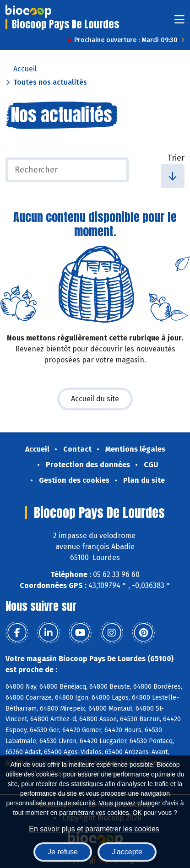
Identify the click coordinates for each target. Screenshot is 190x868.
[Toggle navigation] (179, 22)
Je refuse (63, 852)
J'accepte (127, 852)
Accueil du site (95, 399)
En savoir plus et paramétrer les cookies (94, 829)
